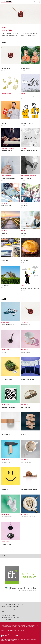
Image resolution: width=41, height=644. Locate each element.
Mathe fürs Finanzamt (8, 178)
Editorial (4, 27)
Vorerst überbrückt (28, 380)
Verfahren (5, 261)
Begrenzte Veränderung (9, 407)
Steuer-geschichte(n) (28, 96)
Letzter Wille (7, 30)
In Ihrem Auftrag (7, 151)
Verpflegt (25, 261)
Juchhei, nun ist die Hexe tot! (30, 288)
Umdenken (5, 490)
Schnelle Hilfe (26, 352)
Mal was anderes (7, 96)
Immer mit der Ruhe (8, 325)
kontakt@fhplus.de (12, 618)
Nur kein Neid (26, 69)
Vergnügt (24, 206)
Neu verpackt (6, 435)
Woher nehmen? (26, 178)
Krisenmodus (6, 462)
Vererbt (24, 233)
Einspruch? (5, 285)
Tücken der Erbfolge (28, 123)
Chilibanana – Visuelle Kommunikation (9, 640)
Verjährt (4, 233)
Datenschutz (14, 636)
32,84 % (4, 123)
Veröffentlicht (6, 206)
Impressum (5, 636)
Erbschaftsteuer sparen (29, 151)
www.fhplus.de (6, 619)
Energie (4, 352)
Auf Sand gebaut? (7, 380)
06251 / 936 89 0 (12, 616)
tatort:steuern (7, 2)
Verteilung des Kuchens (29, 517)
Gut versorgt (26, 407)
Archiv (35, 2)
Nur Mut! (24, 435)
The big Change (26, 462)
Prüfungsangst (6, 517)
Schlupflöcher (6, 544)
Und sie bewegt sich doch (29, 490)
